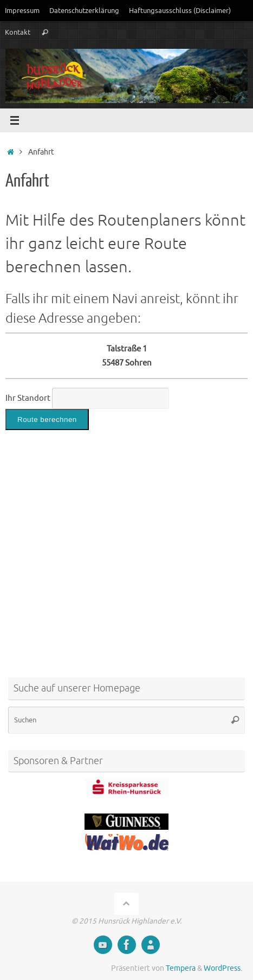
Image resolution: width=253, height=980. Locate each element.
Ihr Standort (28, 398)
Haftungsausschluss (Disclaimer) (180, 11)
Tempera (181, 968)
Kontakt (18, 32)
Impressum (22, 11)
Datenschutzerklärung (84, 11)
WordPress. (223, 968)
